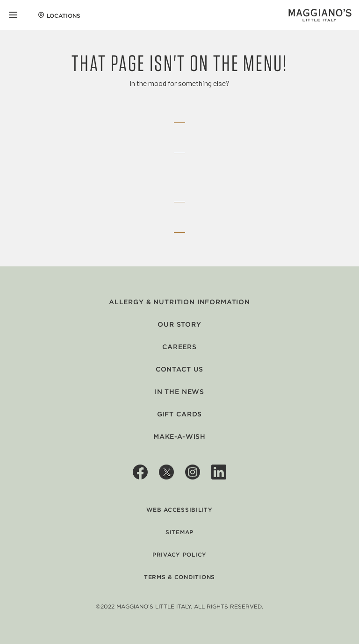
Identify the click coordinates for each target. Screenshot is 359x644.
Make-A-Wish (179, 436)
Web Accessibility (179, 510)
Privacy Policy (179, 555)
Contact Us (179, 369)
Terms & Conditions (179, 577)
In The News (179, 392)
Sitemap (179, 532)
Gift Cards (179, 414)
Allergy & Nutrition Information (179, 302)
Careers (179, 347)
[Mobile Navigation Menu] (13, 15)
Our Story (179, 324)
